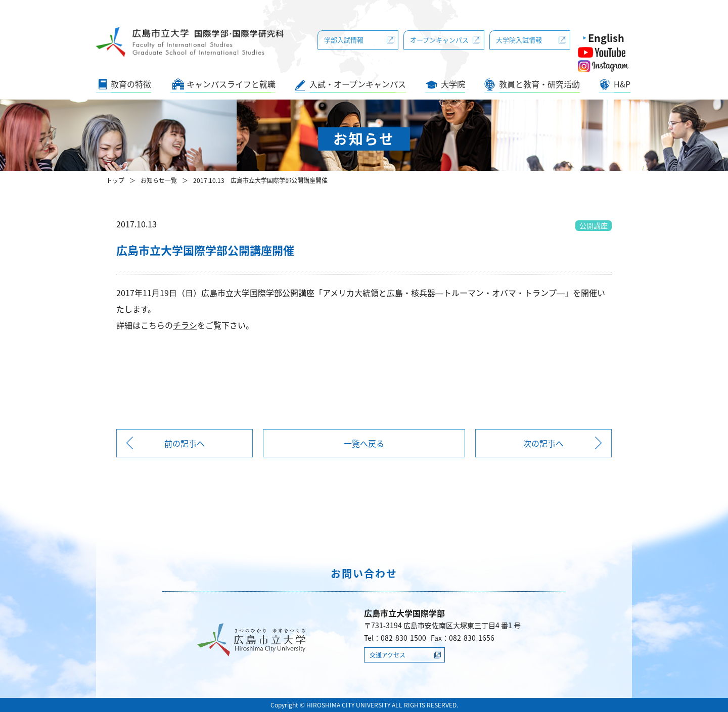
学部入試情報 (344, 40)
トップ (115, 180)
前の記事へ (185, 443)
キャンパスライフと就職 (231, 84)
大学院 (453, 84)
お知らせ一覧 (159, 180)
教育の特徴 (131, 84)
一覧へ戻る (364, 443)
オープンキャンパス (439, 40)
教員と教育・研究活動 (539, 84)
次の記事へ (543, 443)
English (606, 38)
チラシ (185, 325)
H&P (622, 84)
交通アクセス (388, 655)
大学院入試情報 (519, 40)
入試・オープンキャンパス (358, 84)
